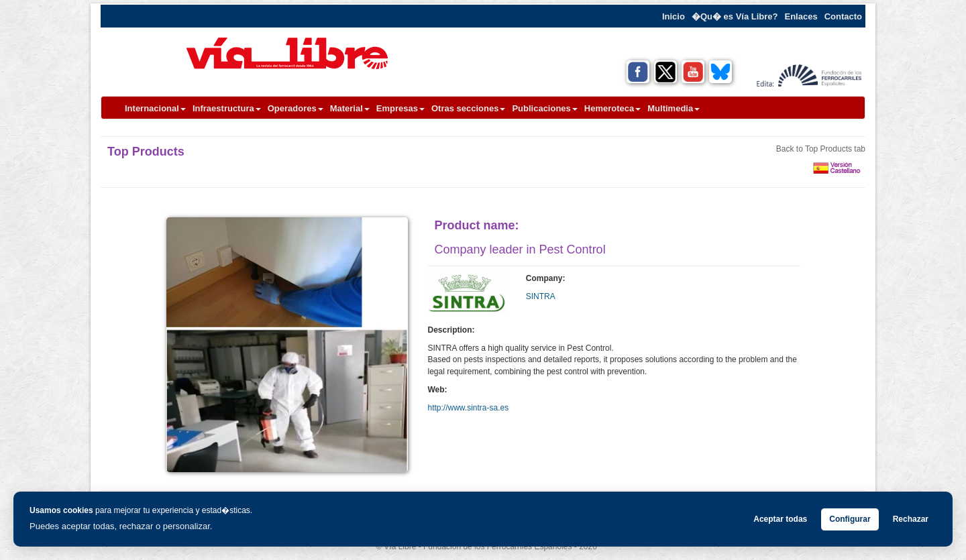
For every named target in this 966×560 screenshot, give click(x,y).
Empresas (400, 108)
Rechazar (911, 519)
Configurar (850, 519)
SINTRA (541, 296)
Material (350, 108)
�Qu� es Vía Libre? (735, 16)
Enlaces (801, 16)
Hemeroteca (612, 108)
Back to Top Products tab (821, 149)
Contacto (843, 16)
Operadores (296, 108)
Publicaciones (544, 108)
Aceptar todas (780, 519)
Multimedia (674, 108)
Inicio (674, 16)
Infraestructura (227, 108)
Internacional (155, 108)
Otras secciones (468, 108)
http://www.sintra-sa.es (469, 408)
